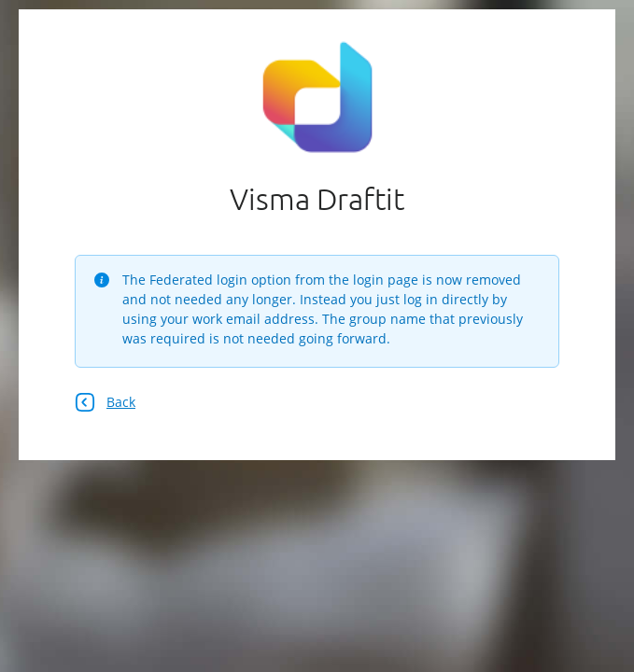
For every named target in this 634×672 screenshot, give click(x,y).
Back (105, 402)
